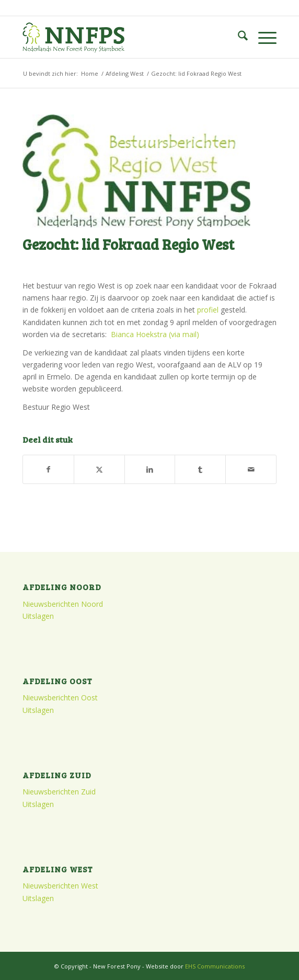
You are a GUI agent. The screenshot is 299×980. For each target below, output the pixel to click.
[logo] (124, 37)
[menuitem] (238, 37)
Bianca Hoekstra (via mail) (155, 334)
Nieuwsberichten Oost (60, 697)
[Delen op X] (99, 469)
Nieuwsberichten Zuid (59, 792)
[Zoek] (238, 37)
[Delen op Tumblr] (200, 469)
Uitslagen (38, 616)
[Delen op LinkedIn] (150, 469)
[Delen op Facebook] (48, 469)
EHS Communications (215, 966)
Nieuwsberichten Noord (63, 604)
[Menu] (262, 37)
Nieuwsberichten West (60, 886)
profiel (208, 310)
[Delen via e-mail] (251, 469)
